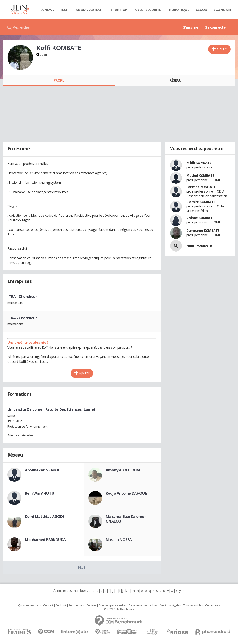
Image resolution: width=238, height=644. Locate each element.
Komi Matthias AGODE (45, 517)
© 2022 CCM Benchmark (119, 609)
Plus (82, 567)
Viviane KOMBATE (200, 218)
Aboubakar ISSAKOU (43, 470)
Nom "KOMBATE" (200, 246)
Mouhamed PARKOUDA (45, 540)
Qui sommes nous (29, 605)
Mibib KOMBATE (199, 163)
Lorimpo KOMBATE (201, 187)
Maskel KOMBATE (200, 175)
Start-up (119, 10)
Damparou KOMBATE (203, 230)
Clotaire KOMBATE (201, 202)
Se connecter (216, 27)
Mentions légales (170, 605)
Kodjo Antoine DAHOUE (126, 493)
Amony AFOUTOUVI (123, 470)
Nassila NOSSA (119, 540)
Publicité (61, 605)
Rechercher (21, 27)
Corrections (212, 605)
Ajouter (222, 49)
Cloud (202, 10)
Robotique (179, 10)
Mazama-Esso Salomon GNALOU (126, 519)
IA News (47, 10)
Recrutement (76, 605)
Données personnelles (112, 605)
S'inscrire (191, 27)
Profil (59, 80)
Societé (91, 605)
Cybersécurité (148, 10)
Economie (223, 10)
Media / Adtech (89, 10)
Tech (64, 10)
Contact (48, 605)
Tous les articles (193, 605)
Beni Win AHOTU (40, 493)
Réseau (175, 80)
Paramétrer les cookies (143, 605)
